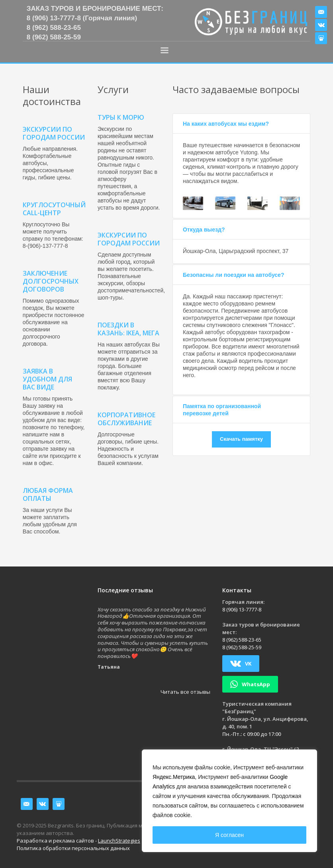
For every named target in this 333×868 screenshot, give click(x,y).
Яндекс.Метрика (174, 777)
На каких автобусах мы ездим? (226, 124)
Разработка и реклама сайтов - (78, 841)
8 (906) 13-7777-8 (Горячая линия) (82, 18)
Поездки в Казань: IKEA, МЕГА (128, 329)
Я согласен (229, 835)
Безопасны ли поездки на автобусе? (233, 275)
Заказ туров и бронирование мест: (95, 9)
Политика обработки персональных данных (73, 848)
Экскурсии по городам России (129, 239)
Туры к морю (121, 117)
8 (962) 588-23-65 (54, 28)
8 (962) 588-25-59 (54, 37)
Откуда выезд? (204, 230)
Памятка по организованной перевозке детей (222, 410)
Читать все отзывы (185, 692)
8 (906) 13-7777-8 (242, 609)
